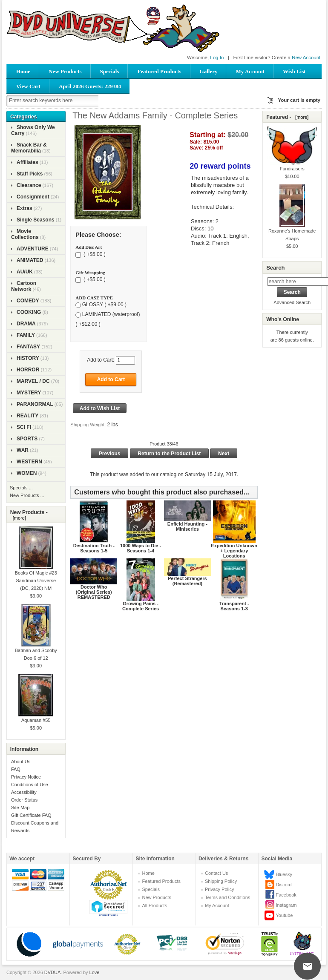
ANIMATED (30, 260)
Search (275, 268)
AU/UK (25, 272)
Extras (24, 208)
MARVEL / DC (33, 381)
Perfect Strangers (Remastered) (187, 581)
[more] (18, 518)
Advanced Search (292, 302)
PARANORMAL (35, 404)
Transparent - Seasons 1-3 (234, 606)
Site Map (20, 808)
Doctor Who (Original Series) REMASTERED (94, 592)
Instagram (286, 905)
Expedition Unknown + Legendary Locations (234, 551)
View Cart (28, 86)
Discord (283, 885)
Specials (110, 71)
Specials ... (21, 488)
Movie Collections (25, 234)
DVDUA (53, 972)
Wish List (294, 71)
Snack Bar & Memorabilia (29, 148)
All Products (154, 905)
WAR (23, 450)
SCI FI (24, 427)
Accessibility (24, 792)
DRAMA (26, 324)
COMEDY (28, 301)
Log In (217, 57)
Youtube (284, 915)
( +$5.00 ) (94, 254)
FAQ (16, 769)
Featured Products (159, 71)
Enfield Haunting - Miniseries (187, 526)
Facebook (286, 895)
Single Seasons (36, 220)
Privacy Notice (26, 777)
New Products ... (27, 495)
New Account (306, 57)
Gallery (209, 71)
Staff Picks (30, 174)
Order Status (24, 800)
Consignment (33, 197)
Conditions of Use (30, 785)
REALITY (27, 416)
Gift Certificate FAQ (31, 815)
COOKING (29, 312)
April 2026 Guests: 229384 (90, 86)
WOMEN (27, 473)
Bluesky (284, 874)
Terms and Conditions (227, 897)
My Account (250, 71)
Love (95, 972)
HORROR (28, 370)
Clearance (29, 185)
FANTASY (28, 347)
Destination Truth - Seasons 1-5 (94, 548)
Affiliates (27, 162)
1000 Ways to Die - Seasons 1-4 (141, 548)
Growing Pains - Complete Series (141, 606)
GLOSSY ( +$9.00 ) (104, 305)
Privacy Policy (219, 889)
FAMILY (26, 335)
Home (23, 71)
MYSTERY (29, 393)
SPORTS (27, 439)
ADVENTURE (33, 249)
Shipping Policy (221, 881)
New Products (65, 71)
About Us (21, 762)
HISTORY (28, 358)
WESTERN (29, 462)
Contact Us (216, 873)
